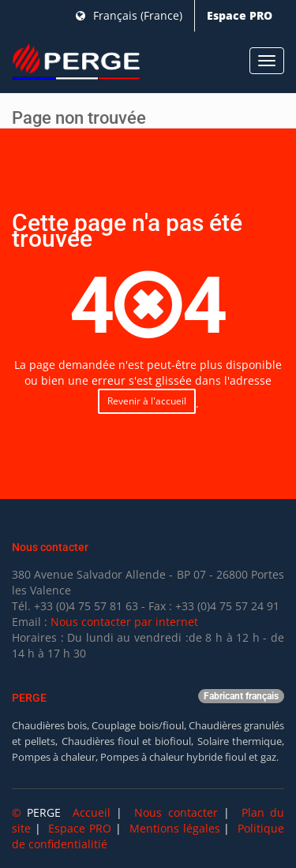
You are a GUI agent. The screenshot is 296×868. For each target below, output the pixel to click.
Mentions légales (175, 828)
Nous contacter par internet (124, 622)
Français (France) (129, 15)
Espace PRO (240, 15)
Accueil (92, 812)
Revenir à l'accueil (147, 401)
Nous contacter (176, 812)
